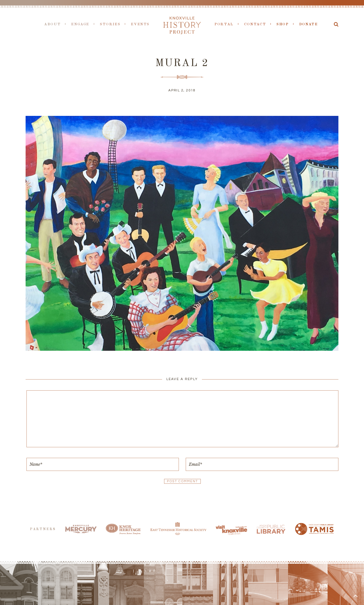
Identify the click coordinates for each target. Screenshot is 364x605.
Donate (309, 24)
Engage (80, 24)
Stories (110, 24)
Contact (255, 24)
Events (140, 24)
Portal (224, 24)
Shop (283, 24)
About (52, 24)
